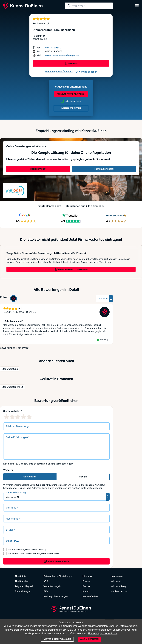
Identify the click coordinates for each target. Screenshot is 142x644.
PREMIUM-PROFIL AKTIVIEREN (71, 94)
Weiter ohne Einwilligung (57, 639)
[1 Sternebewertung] (6, 417)
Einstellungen (66, 576)
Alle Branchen (22, 581)
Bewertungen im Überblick (59, 72)
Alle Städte (20, 576)
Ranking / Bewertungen (56, 596)
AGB (14, 549)
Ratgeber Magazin (24, 586)
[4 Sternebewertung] (23, 417)
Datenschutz (50, 576)
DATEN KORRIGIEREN (71, 108)
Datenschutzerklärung (21, 553)
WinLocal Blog (118, 586)
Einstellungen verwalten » (103, 633)
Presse (86, 581)
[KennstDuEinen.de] (23, 6)
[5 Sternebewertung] (29, 417)
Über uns (87, 576)
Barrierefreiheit (90, 596)
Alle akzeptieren (89, 639)
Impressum (117, 576)
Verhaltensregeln (64, 464)
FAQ (46, 591)
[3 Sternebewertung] (18, 417)
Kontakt (87, 591)
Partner (86, 586)
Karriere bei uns (119, 591)
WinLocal (116, 581)
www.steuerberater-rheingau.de (62, 55)
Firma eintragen (23, 591)
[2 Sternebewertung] (12, 417)
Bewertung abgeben (87, 72)
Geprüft (103, 340)
